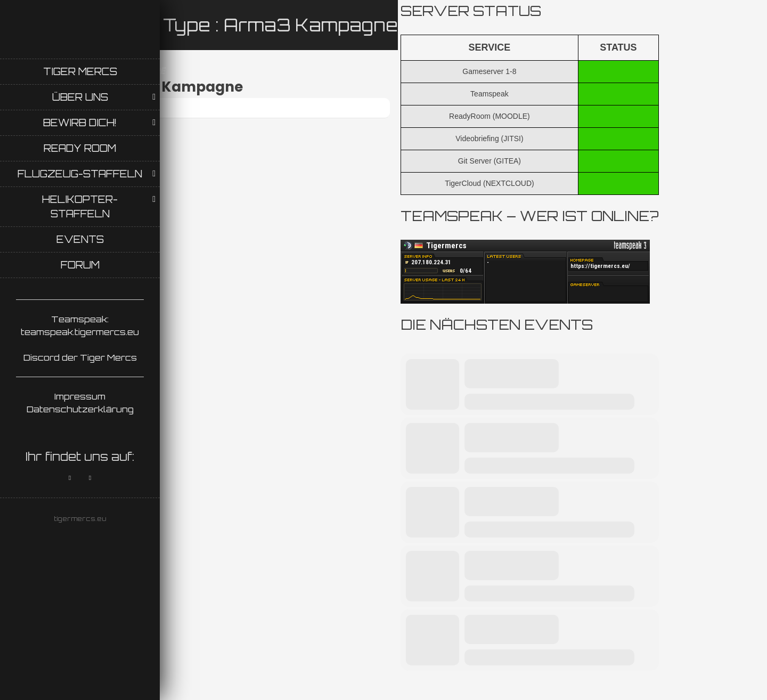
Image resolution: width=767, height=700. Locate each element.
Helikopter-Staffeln (80, 206)
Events (80, 239)
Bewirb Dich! (80, 123)
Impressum (80, 396)
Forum (80, 265)
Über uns (80, 97)
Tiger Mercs (80, 71)
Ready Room (80, 148)
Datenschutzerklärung (80, 409)
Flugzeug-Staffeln (80, 174)
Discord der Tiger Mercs (80, 357)
